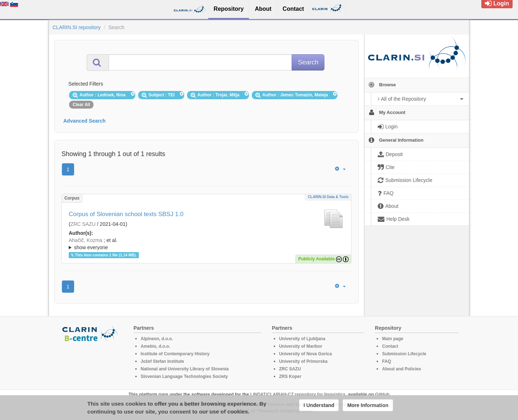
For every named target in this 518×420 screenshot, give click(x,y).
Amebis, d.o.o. (155, 346)
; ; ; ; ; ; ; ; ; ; (206, 244)
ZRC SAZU (83, 224)
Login (497, 3)
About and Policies (401, 369)
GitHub (382, 394)
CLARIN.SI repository (77, 27)
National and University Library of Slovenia (185, 369)
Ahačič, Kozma (85, 240)
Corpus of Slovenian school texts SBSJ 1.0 (126, 214)
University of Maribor (301, 346)
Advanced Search (85, 121)
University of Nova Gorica (306, 354)
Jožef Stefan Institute (162, 361)
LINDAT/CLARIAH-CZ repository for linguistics (298, 394)
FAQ (387, 361)
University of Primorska (303, 361)
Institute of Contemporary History (175, 354)
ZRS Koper (290, 376)
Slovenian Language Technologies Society (184, 376)
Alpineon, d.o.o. (157, 339)
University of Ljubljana (302, 339)
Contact (390, 346)
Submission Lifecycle (404, 354)
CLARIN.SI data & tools (328, 197)
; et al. (206, 244)
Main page (393, 339)
